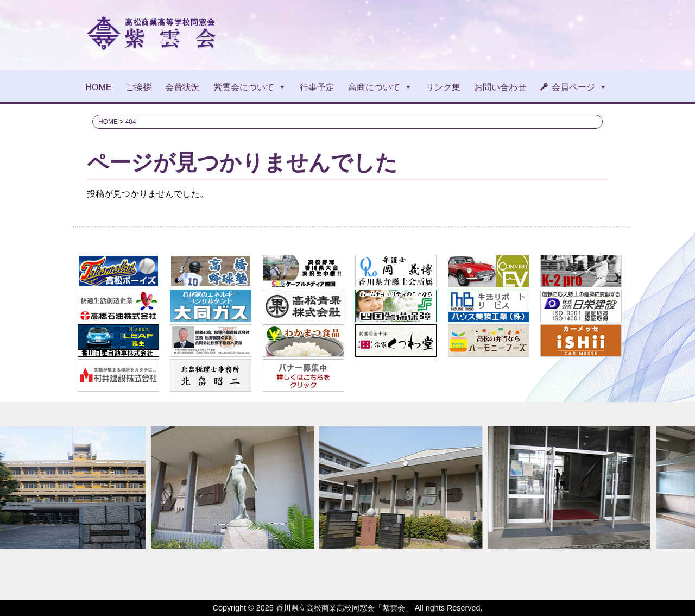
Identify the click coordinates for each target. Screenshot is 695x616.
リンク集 (443, 87)
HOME (99, 87)
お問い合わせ (500, 87)
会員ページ (579, 87)
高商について (380, 87)
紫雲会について (250, 87)
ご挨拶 (138, 87)
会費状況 (182, 87)
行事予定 (317, 87)
